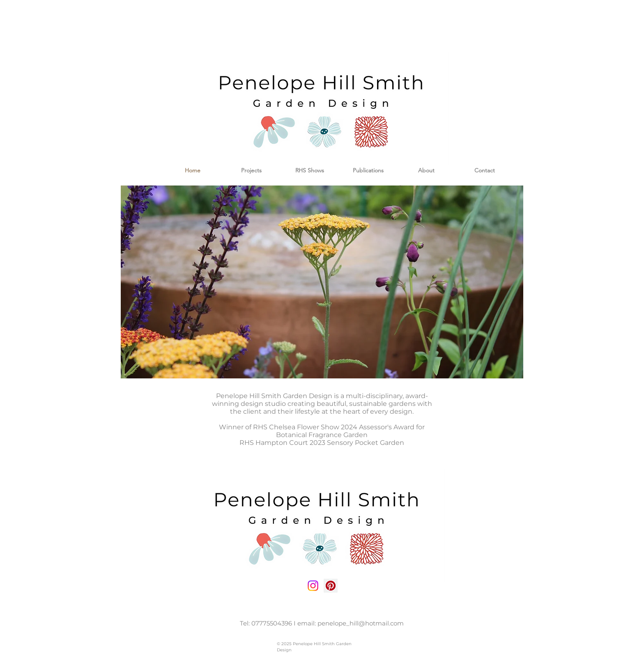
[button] (322, 282)
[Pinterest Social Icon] (331, 586)
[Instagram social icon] (313, 586)
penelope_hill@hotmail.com (361, 623)
